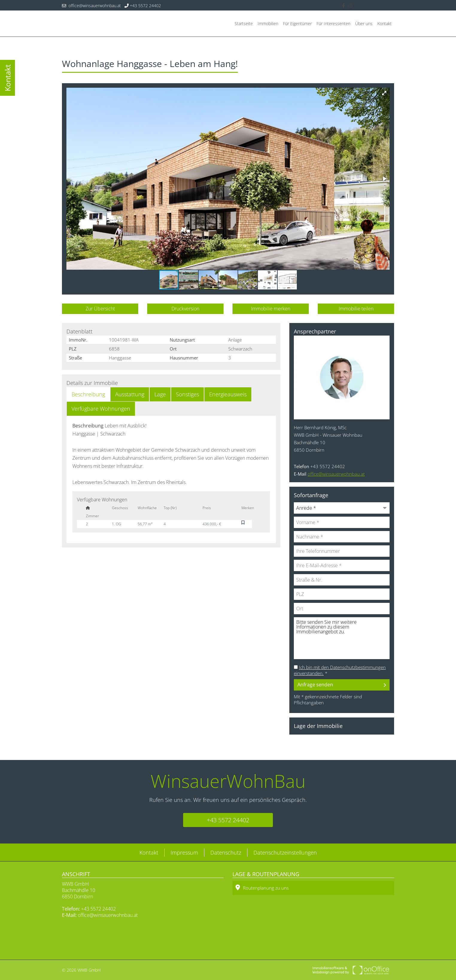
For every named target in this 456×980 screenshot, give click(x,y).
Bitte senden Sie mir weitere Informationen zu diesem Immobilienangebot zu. (342, 638)
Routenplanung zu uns (262, 888)
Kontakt (384, 23)
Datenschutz (226, 852)
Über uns (364, 23)
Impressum (184, 852)
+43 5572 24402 (143, 6)
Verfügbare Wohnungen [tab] (101, 409)
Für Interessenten (333, 23)
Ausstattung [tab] (130, 394)
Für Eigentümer (297, 23)
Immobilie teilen (356, 309)
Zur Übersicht (100, 309)
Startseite (244, 23)
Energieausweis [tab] (228, 394)
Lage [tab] (160, 394)
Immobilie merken (271, 309)
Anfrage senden (315, 685)
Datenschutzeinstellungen (285, 852)
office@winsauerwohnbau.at (91, 6)
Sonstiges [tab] (187, 394)
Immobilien (268, 23)
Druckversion (185, 309)
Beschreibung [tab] (88, 394)
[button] (384, 93)
